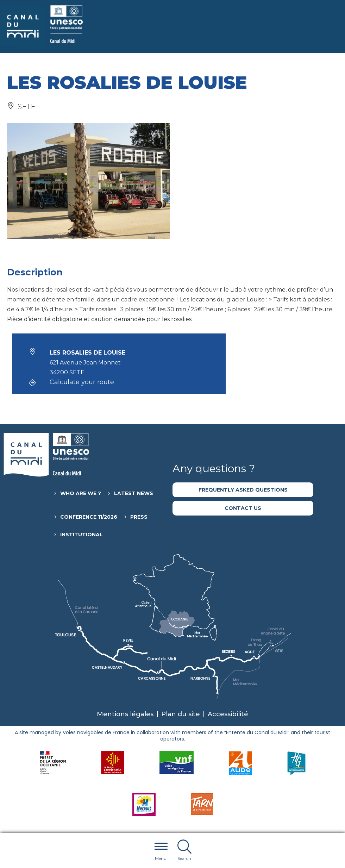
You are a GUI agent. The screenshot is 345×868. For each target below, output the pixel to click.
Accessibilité (228, 714)
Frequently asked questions (243, 490)
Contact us (243, 508)
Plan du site (181, 714)
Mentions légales (125, 714)
